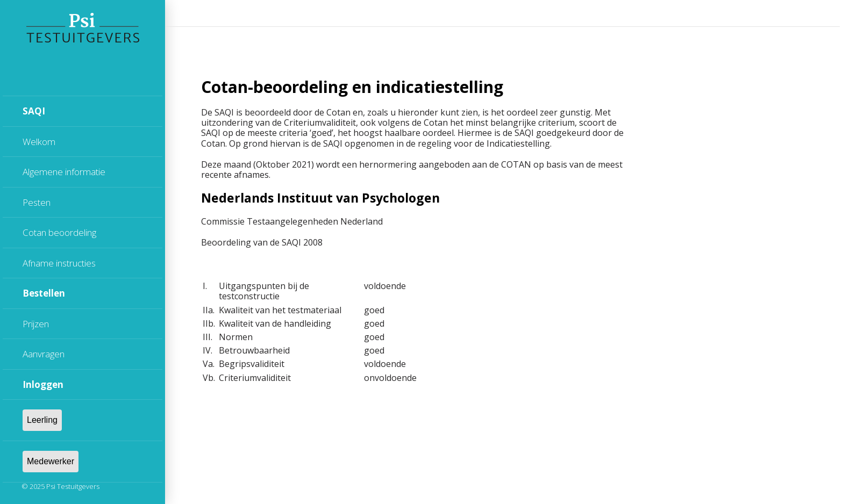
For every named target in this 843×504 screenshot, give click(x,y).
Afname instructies (59, 263)
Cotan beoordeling (59, 232)
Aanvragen (44, 354)
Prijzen (36, 324)
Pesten (37, 202)
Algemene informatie (64, 172)
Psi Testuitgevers (73, 486)
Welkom (39, 142)
